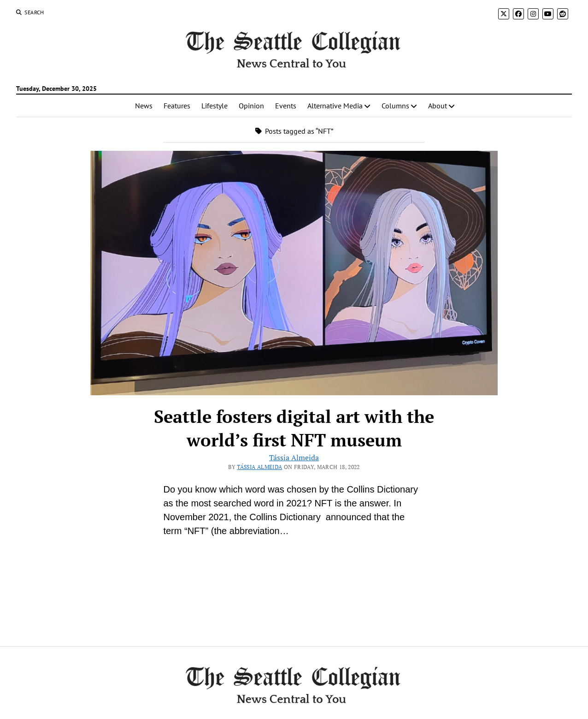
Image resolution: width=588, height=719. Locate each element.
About (438, 106)
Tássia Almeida (294, 458)
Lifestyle (215, 106)
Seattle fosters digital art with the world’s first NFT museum (294, 428)
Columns (395, 106)
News (144, 106)
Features (177, 106)
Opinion (251, 106)
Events (286, 106)
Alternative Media (335, 106)
